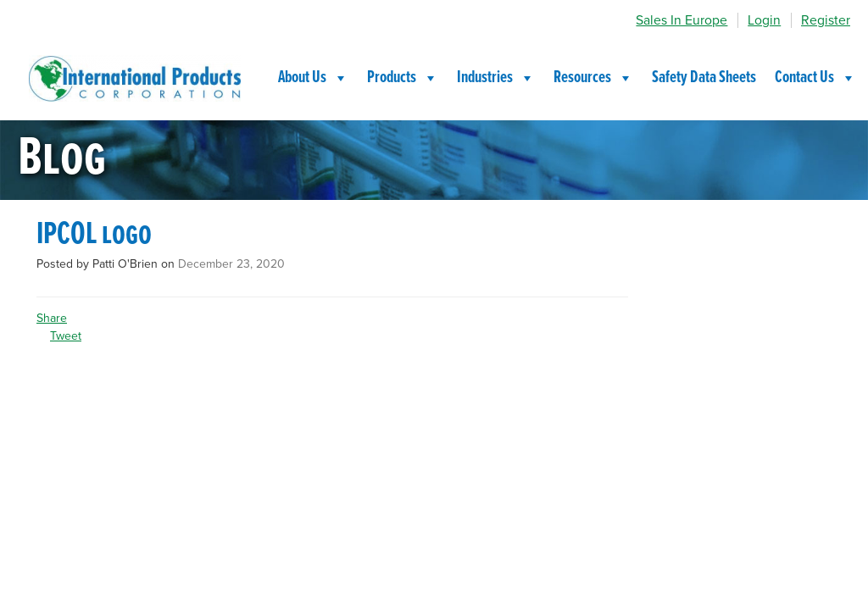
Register (826, 20)
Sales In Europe (682, 20)
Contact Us (815, 78)
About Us (313, 78)
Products (403, 78)
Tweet (66, 336)
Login (764, 20)
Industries (496, 78)
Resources (593, 78)
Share (52, 318)
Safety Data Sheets (704, 78)
